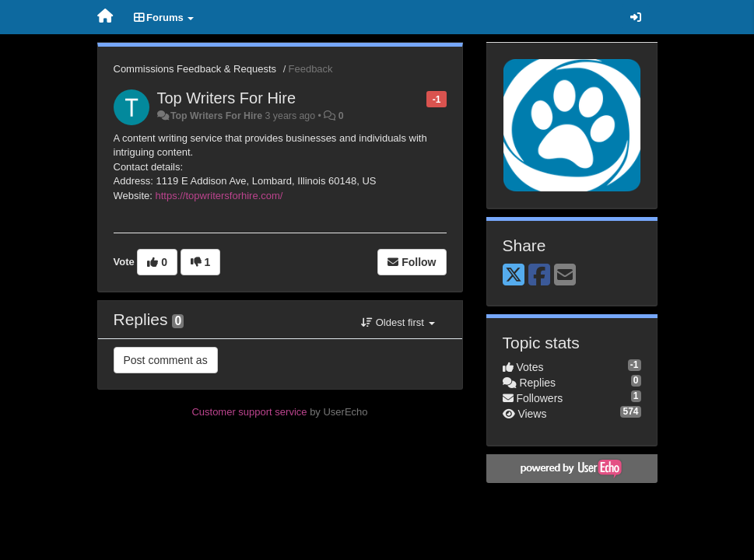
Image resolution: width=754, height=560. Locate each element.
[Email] (565, 276)
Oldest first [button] (398, 322)
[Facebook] (539, 276)
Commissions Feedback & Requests (195, 69)
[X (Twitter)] (514, 276)
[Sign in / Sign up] (636, 17)
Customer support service (249, 412)
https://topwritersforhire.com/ (219, 196)
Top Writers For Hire (227, 98)
